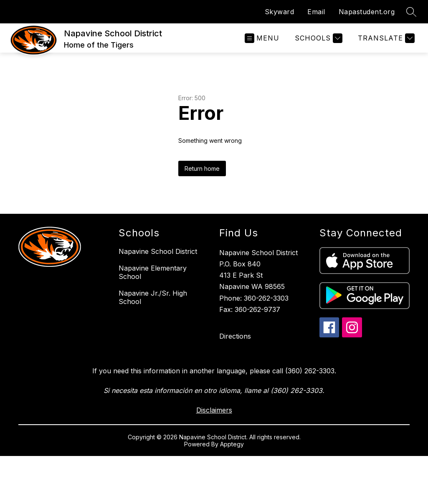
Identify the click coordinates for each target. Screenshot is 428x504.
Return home (202, 168)
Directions (235, 336)
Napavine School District (158, 251)
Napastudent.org (367, 12)
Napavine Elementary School (153, 272)
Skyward (280, 12)
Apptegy (232, 444)
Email (316, 12)
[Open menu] (262, 38)
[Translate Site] (385, 38)
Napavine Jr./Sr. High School (153, 297)
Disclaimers (214, 410)
